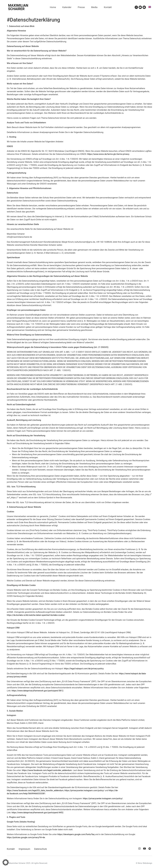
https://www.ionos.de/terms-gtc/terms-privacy (108, 154)
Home (53, 7)
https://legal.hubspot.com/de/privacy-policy (84, 669)
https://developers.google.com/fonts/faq (76, 834)
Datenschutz (41, 849)
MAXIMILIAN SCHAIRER (18, 7)
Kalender (67, 7)
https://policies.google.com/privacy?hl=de (26, 837)
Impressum (24, 849)
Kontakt (108, 7)
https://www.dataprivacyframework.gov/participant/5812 (37, 691)
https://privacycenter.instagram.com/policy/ (84, 790)
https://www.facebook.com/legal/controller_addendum (47, 770)
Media (94, 7)
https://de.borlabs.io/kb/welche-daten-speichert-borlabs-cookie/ (36, 615)
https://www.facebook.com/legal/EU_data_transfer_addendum (35, 790)
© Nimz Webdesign (144, 863)
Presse (81, 7)
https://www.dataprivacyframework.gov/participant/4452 (37, 813)
